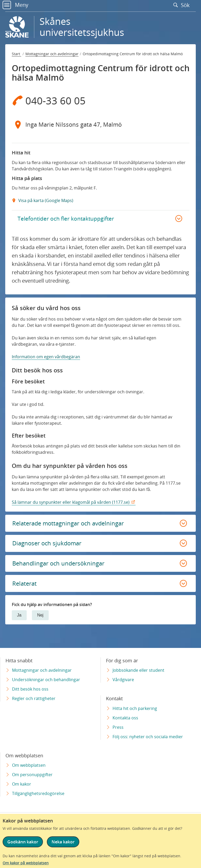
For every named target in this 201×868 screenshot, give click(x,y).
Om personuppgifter (32, 775)
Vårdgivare (123, 680)
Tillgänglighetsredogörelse (38, 793)
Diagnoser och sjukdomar (50, 548)
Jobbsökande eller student (138, 670)
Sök (183, 5)
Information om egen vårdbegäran (46, 359)
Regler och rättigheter (34, 698)
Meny (15, 5)
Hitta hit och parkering (135, 708)
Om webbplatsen (29, 765)
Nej (40, 623)
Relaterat (25, 590)
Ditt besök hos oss (30, 689)
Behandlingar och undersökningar (62, 569)
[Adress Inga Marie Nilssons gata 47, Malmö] (101, 125)
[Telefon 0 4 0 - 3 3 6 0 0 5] (101, 100)
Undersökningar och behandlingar (46, 680)
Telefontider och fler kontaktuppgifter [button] (70, 219)
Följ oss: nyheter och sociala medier (148, 737)
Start (16, 54)
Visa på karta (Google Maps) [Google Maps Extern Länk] (45, 200)
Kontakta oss (125, 718)
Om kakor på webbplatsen (26, 863)
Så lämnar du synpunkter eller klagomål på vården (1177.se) (71, 505)
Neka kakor (65, 842)
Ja (19, 623)
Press (118, 727)
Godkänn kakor (23, 842)
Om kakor (22, 784)
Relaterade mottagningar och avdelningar (72, 526)
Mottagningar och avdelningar (52, 54)
